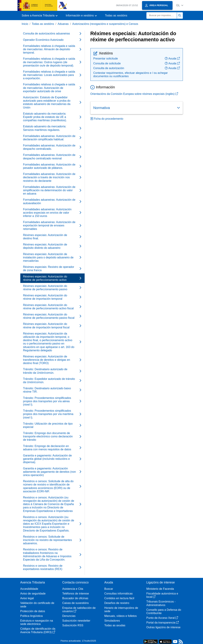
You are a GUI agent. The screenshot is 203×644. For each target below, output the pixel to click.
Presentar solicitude (106, 59)
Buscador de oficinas (75, 598)
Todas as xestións (116, 15)
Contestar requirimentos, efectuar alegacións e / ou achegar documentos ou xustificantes (131, 75)
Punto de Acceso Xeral (162, 618)
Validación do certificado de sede (37, 605)
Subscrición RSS (73, 625)
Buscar (109, 589)
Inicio (25, 24)
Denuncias (69, 616)
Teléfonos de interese (76, 594)
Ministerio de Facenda (160, 589)
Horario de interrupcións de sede (121, 610)
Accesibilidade (29, 589)
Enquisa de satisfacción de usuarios (79, 610)
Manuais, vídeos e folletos (121, 616)
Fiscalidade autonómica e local (162, 595)
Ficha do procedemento (107, 119)
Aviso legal (27, 598)
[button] (180, 5)
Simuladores (112, 621)
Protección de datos (33, 611)
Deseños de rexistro (117, 603)
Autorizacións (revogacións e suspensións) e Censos (105, 24)
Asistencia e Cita (73, 589)
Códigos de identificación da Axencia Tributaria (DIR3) (38, 630)
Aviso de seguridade (33, 594)
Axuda (172, 59)
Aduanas (63, 24)
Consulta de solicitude (107, 63)
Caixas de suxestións (76, 603)
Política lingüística (32, 616)
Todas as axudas (115, 625)
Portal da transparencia (163, 623)
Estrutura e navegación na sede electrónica (37, 622)
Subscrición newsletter (76, 621)
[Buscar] (162, 15)
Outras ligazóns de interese (164, 627)
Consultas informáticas (119, 594)
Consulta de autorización (109, 68)
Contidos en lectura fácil (119, 598)
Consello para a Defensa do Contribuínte (164, 611)
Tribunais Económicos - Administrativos (161, 603)
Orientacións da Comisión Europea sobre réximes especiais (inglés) (134, 94)
